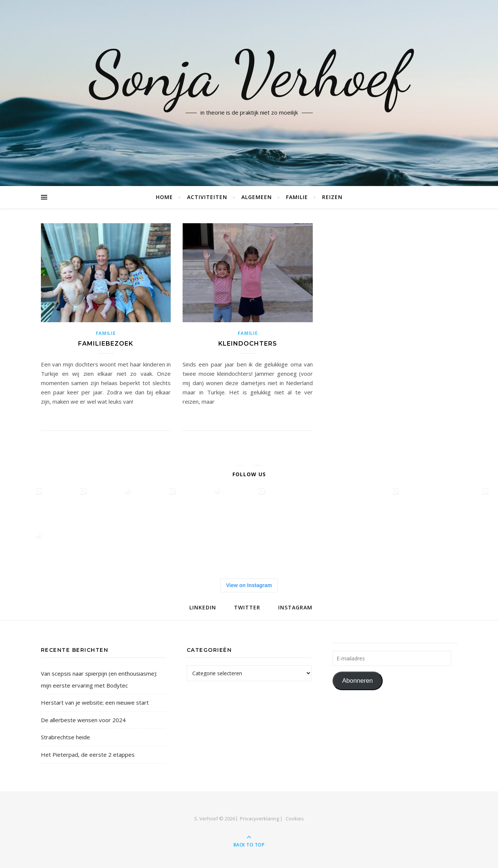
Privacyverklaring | (261, 819)
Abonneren (358, 681)
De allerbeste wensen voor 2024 (83, 720)
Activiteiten (207, 197)
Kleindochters (248, 344)
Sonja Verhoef (249, 74)
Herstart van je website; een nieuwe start (95, 702)
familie (106, 333)
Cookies (295, 819)
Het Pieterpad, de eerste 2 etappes (88, 755)
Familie (297, 197)
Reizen (332, 197)
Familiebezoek (106, 344)
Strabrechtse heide (65, 737)
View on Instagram (249, 585)
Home (164, 197)
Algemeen (257, 197)
